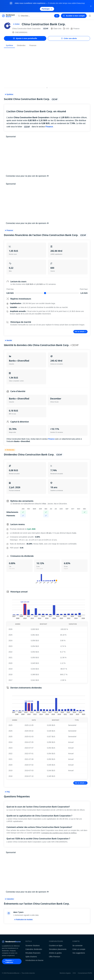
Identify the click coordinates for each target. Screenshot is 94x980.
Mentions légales (65, 973)
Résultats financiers (33, 953)
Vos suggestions (79, 953)
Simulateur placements (58, 949)
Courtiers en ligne (56, 946)
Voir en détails (80, 332)
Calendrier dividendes (34, 949)
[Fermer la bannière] (91, 6)
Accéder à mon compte (74, 16)
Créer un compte (79, 949)
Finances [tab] (33, 45)
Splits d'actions (31, 957)
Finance (75, 29)
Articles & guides (55, 953)
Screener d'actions (33, 946)
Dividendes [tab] (21, 45)
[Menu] (90, 16)
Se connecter (78, 946)
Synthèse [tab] (9, 45)
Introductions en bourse (34, 960)
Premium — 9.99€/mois (9, 961)
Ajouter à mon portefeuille (25, 38)
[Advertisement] (47, 67)
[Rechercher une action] (35, 16)
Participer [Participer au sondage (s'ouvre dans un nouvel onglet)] (47, 9)
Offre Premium (55, 957)
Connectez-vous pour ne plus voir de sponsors (27, 176)
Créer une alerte (69, 38)
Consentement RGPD (85, 973)
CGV (74, 973)
